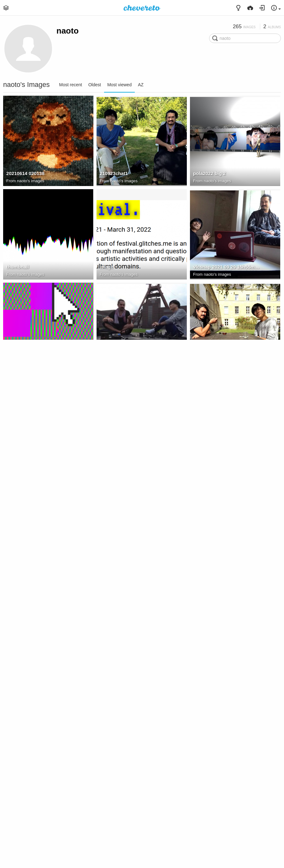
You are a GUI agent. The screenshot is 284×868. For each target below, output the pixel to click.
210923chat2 (20, 454)
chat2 (106, 360)
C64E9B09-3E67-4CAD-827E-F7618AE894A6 (40, 828)
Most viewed (119, 85)
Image (13, 360)
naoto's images (31, 181)
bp (196, 641)
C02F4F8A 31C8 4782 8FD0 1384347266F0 (227, 547)
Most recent (71, 85)
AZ (141, 85)
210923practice (23, 547)
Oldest (95, 85)
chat (198, 454)
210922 (201, 360)
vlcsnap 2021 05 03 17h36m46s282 (40, 641)
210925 (201, 828)
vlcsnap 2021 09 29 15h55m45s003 (227, 267)
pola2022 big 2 (209, 173)
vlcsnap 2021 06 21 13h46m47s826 (133, 454)
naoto (68, 31)
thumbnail (18, 267)
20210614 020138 (25, 173)
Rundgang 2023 (218, 742)
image (107, 267)
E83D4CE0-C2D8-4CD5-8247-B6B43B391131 (133, 734)
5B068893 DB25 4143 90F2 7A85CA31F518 (227, 734)
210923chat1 (114, 173)
